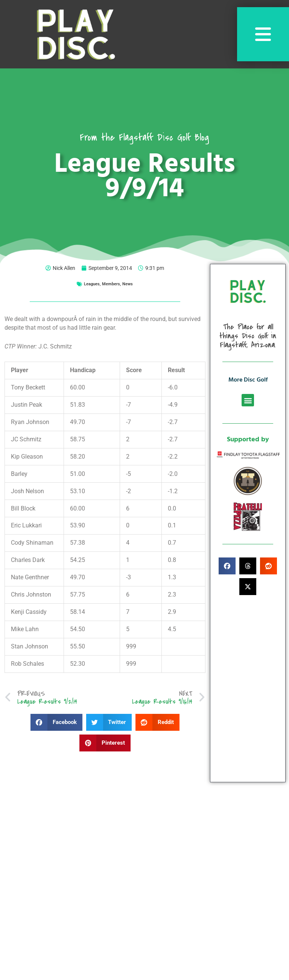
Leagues (92, 284)
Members (111, 284)
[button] (56, 722)
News (128, 284)
